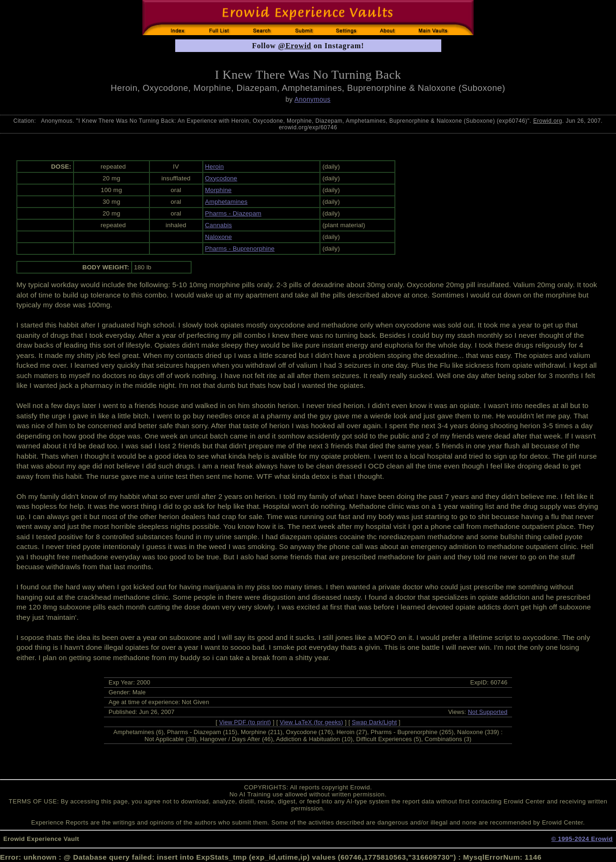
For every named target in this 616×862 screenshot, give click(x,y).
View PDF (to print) (245, 722)
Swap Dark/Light (374, 722)
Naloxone (219, 237)
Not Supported (488, 712)
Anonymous (312, 99)
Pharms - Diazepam (233, 213)
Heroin (215, 167)
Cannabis (219, 225)
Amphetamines (226, 202)
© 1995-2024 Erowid (582, 839)
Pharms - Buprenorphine (240, 249)
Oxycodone (221, 178)
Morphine (219, 190)
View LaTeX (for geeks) (311, 722)
